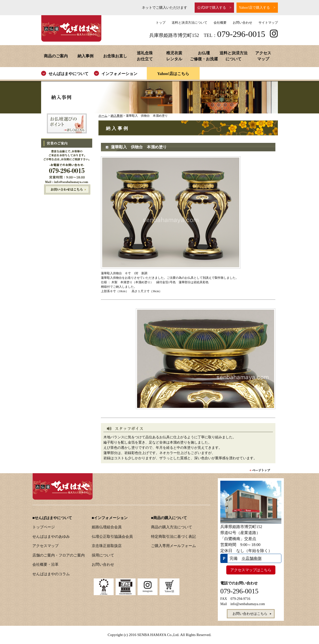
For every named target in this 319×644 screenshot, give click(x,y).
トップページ (44, 527)
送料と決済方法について (190, 23)
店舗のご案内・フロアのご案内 (59, 555)
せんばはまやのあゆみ (51, 537)
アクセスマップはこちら (251, 570)
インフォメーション (119, 74)
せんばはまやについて (69, 74)
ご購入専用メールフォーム (173, 546)
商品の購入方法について (172, 527)
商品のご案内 (56, 56)
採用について (103, 555)
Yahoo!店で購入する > (257, 8)
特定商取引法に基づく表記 (173, 537)
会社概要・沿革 (45, 564)
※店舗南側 (251, 558)
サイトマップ (268, 23)
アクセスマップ (45, 546)
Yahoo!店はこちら (173, 74)
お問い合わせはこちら (67, 189)
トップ (161, 23)
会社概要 (220, 23)
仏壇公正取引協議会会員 (112, 537)
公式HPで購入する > (214, 8)
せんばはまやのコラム (51, 574)
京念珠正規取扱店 (107, 546)
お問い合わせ (242, 23)
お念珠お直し (115, 56)
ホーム (103, 116)
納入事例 (85, 56)
